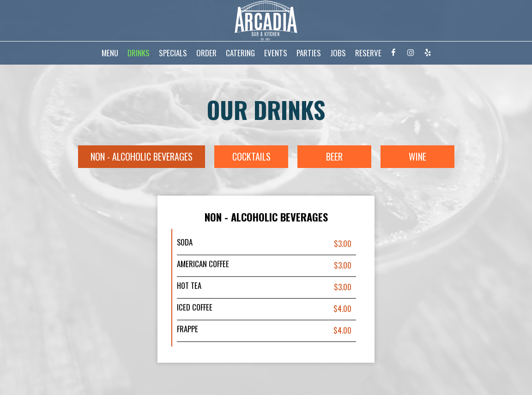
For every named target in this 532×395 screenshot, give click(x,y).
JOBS (338, 53)
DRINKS (139, 53)
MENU (110, 53)
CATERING (240, 53)
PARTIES (309, 53)
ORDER (206, 53)
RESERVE (368, 53)
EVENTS (276, 53)
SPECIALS (173, 53)
